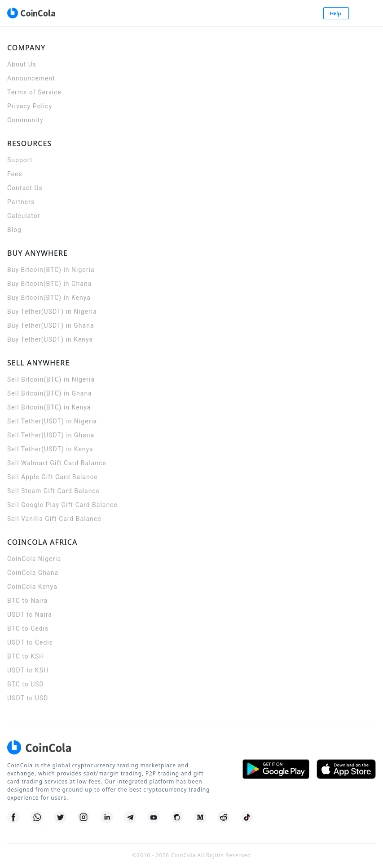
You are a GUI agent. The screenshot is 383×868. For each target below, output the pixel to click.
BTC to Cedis (28, 628)
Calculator (24, 216)
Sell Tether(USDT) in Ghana (51, 435)
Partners (21, 202)
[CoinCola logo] (31, 13)
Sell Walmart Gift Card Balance (57, 463)
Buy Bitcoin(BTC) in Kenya (49, 298)
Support (20, 160)
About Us (22, 64)
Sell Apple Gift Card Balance (53, 477)
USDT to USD (28, 698)
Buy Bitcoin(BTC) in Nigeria (51, 270)
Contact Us (25, 188)
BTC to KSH (26, 656)
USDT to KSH (28, 670)
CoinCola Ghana (33, 573)
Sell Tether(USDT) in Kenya (50, 449)
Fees (15, 174)
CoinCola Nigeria (34, 559)
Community (25, 120)
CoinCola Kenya (32, 587)
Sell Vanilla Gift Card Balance (54, 519)
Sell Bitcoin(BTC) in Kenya (49, 407)
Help (336, 13)
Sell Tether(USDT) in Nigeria (52, 421)
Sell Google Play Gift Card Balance (62, 505)
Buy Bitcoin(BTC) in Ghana (49, 284)
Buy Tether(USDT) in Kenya (50, 339)
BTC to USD (26, 684)
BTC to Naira (27, 601)
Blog (14, 230)
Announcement (31, 78)
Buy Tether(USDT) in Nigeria (52, 312)
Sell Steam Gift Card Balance (53, 491)
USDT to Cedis (30, 642)
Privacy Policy (30, 106)
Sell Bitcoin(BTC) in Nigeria (51, 379)
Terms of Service (34, 92)
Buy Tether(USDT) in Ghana (51, 325)
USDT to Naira (30, 614)
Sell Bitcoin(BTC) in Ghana (50, 393)
